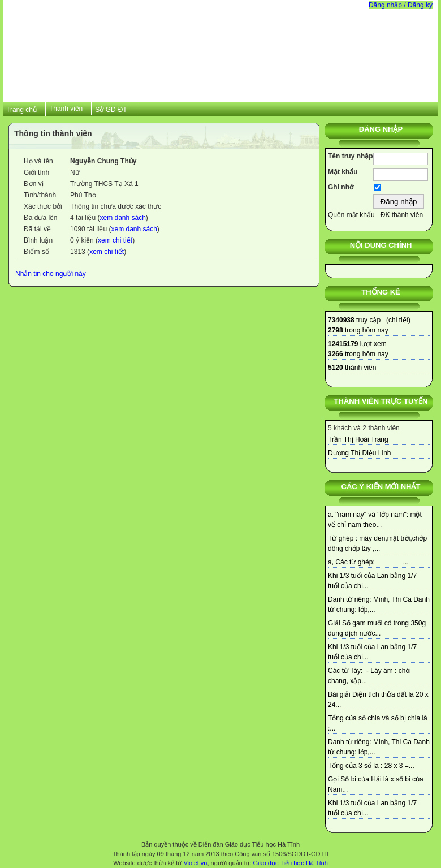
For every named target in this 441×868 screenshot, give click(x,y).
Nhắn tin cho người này (51, 274)
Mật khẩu (343, 172)
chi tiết (398, 320)
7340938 (341, 320)
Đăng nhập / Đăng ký (401, 5)
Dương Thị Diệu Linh (360, 453)
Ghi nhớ (341, 187)
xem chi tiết (115, 240)
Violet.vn (195, 863)
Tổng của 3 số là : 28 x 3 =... (371, 766)
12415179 (343, 344)
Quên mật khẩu (351, 215)
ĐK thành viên (402, 215)
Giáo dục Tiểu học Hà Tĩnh (291, 863)
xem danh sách (122, 218)
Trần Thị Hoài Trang (358, 439)
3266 (336, 354)
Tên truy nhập (351, 156)
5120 (336, 368)
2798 (336, 330)
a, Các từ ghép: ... (368, 562)
